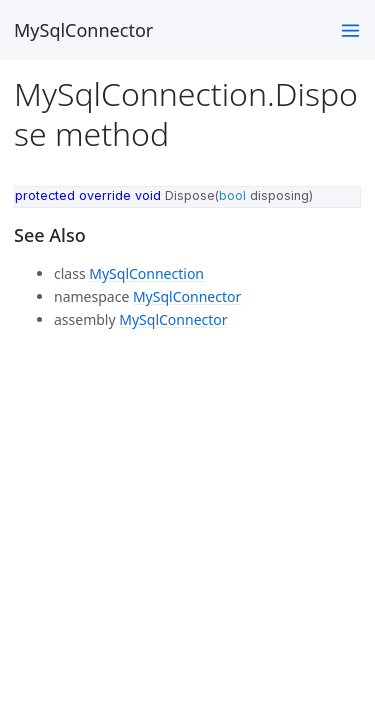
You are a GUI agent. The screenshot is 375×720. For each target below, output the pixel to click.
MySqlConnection (146, 273)
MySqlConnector (83, 30)
